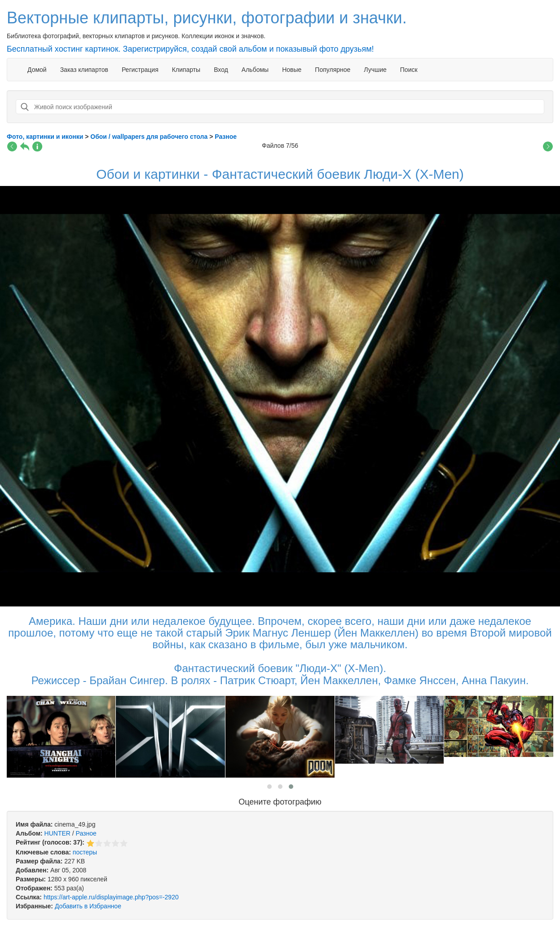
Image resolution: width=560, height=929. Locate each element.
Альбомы (255, 70)
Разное (86, 833)
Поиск (409, 70)
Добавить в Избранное (88, 906)
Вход (221, 70)
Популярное (333, 70)
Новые (292, 70)
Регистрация (140, 70)
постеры (85, 852)
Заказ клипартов (84, 70)
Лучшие (375, 70)
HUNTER (57, 833)
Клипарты (186, 70)
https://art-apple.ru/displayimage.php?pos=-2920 (111, 897)
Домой (37, 70)
